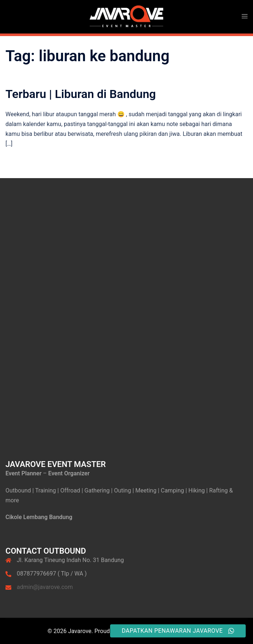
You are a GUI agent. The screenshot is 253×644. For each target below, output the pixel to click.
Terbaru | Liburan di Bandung (81, 94)
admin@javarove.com (45, 587)
